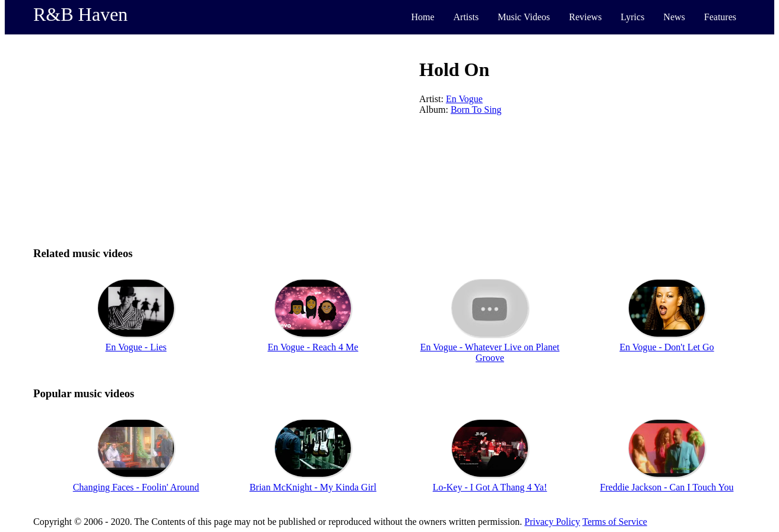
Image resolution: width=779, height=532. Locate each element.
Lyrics (632, 17)
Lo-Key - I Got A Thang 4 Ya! (490, 487)
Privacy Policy (552, 522)
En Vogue (464, 99)
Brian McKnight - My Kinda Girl (313, 487)
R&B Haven (80, 14)
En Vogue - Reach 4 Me (313, 347)
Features (720, 17)
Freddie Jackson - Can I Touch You (667, 487)
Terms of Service (615, 522)
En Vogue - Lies (136, 347)
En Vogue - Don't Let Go (666, 347)
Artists (466, 17)
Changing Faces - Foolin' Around (136, 487)
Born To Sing (476, 110)
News (674, 17)
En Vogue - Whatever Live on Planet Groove (490, 352)
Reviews (585, 17)
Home (422, 17)
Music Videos (524, 17)
